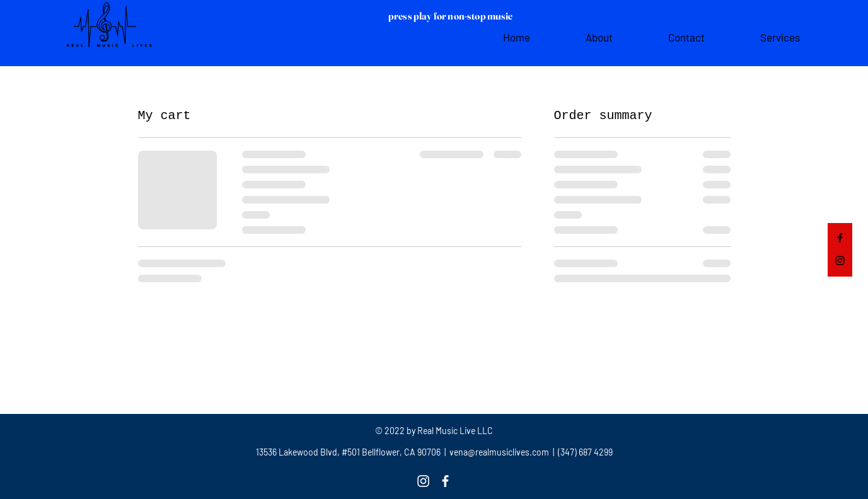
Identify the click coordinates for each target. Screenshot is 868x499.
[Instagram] (840, 261)
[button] (829, 23)
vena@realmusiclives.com (498, 452)
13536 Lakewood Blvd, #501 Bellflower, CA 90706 (348, 452)
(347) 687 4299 (584, 452)
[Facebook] (840, 238)
